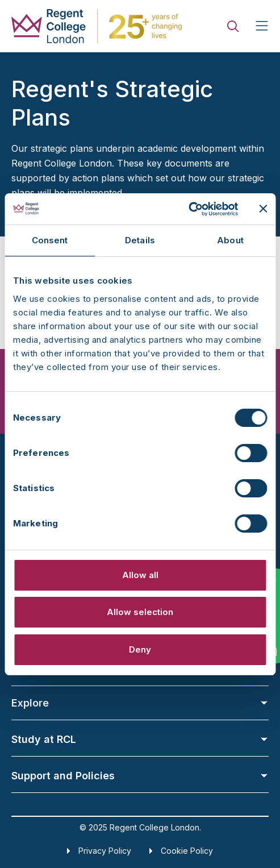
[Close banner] (263, 209)
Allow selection (140, 612)
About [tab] (230, 240)
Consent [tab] (50, 240)
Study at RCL (140, 739)
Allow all (140, 575)
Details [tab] (140, 240)
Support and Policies (140, 776)
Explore (140, 703)
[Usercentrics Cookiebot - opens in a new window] (188, 209)
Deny (140, 649)
